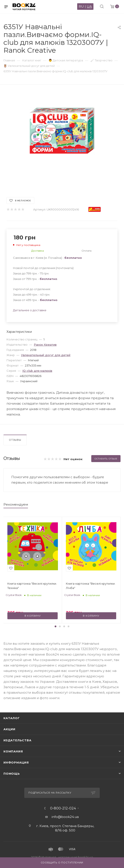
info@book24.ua (65, 817)
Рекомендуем (16, 504)
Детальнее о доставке (30, 310)
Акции (9, 729)
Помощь (12, 774)
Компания (13, 751)
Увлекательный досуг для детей (46, 355)
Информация (16, 762)
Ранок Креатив (45, 345)
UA (89, 6)
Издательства (17, 740)
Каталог (12, 718)
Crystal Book (14, 595)
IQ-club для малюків (37, 371)
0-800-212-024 (63, 808)
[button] (55, 626)
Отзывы (15, 440)
